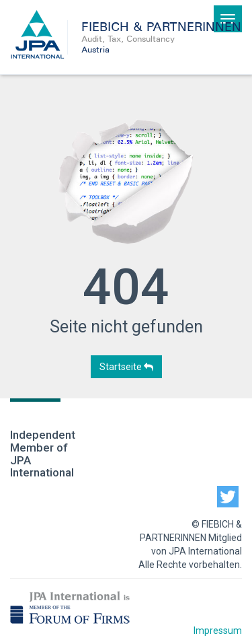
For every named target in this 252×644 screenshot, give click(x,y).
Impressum (218, 631)
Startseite (126, 367)
